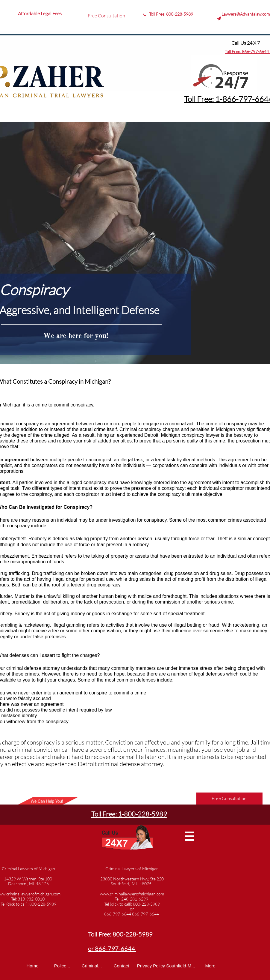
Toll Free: (233, 51)
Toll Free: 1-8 (205, 99)
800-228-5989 (180, 14)
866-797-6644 (256, 51)
